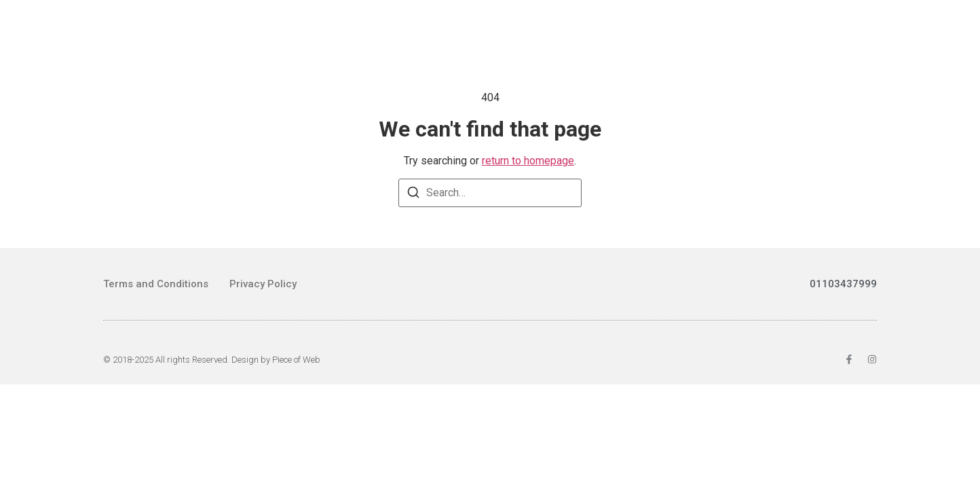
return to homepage (528, 161)
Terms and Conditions (156, 284)
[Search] (413, 195)
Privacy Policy (263, 284)
